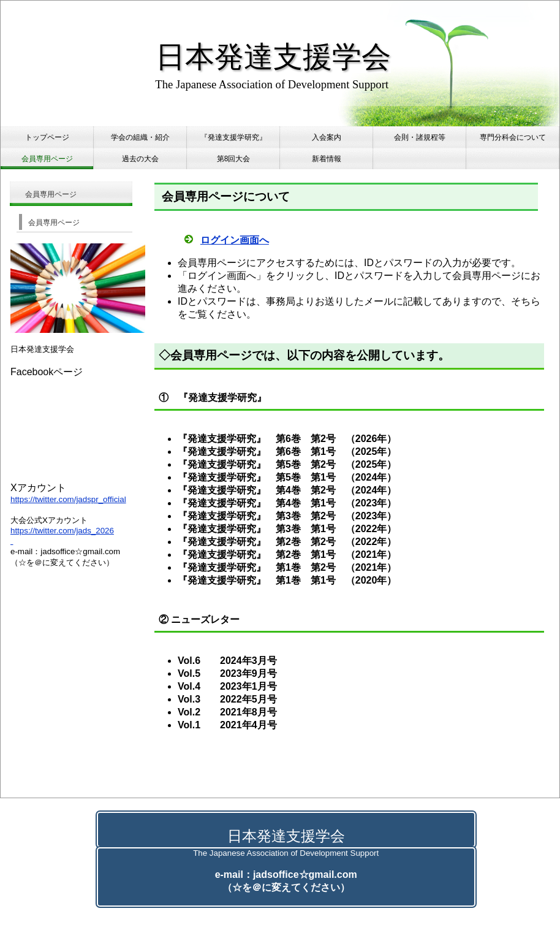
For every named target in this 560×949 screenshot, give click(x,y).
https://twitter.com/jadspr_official (68, 499)
